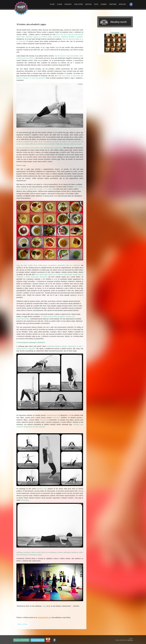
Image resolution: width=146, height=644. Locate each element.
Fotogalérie (115, 32)
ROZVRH (88, 4)
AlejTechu (130, 640)
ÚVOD (52, 4)
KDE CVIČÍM (79, 4)
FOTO (96, 4)
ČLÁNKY (104, 4)
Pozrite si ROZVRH (21, 640)
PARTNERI (113, 4)
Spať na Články (23, 624)
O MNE (60, 4)
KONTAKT (123, 4)
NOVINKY (68, 4)
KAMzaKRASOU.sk (44, 617)
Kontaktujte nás (38, 640)
